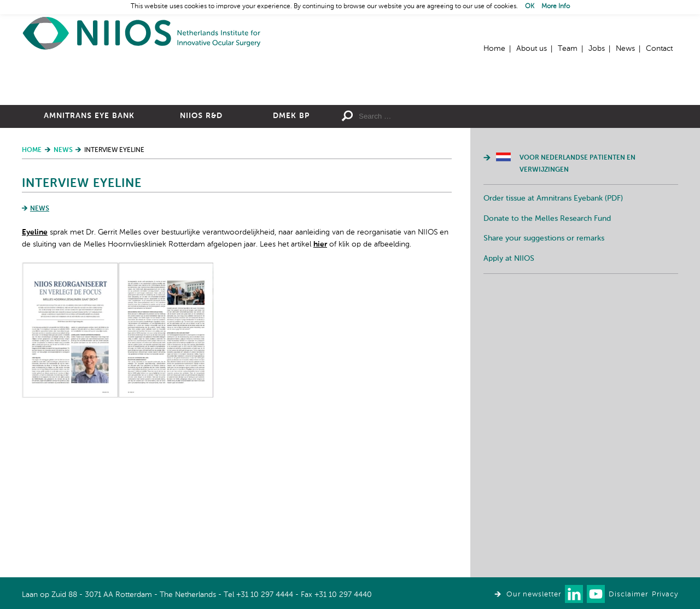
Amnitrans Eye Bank (89, 236)
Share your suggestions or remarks (544, 358)
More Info (556, 7)
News (625, 49)
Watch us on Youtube (596, 594)
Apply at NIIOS (509, 378)
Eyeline (35, 352)
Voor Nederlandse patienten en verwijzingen (577, 284)
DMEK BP (291, 236)
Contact (659, 49)
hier (320, 364)
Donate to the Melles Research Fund (547, 338)
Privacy (665, 595)
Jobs (597, 49)
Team (568, 49)
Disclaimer (628, 595)
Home (142, 33)
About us (532, 49)
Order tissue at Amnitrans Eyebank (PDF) (553, 318)
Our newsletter (534, 595)
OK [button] (530, 7)
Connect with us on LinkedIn (574, 594)
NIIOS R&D (201, 236)
